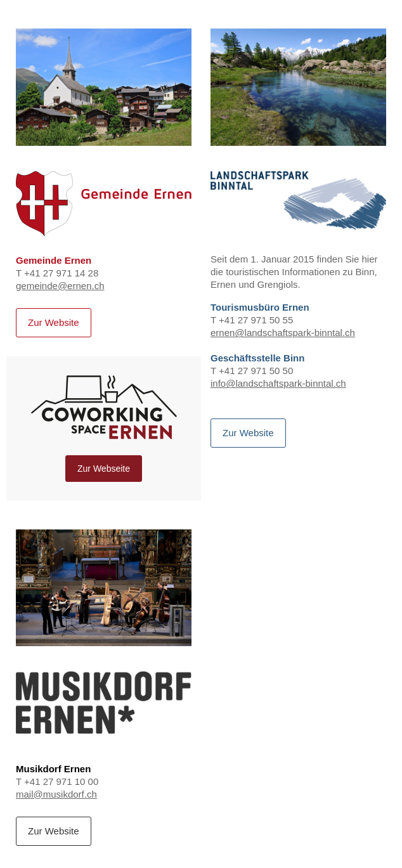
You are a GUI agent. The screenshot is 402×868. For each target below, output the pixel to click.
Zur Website (54, 322)
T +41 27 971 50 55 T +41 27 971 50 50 (298, 275)
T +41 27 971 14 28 (104, 226)
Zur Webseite (104, 469)
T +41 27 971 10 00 (104, 730)
